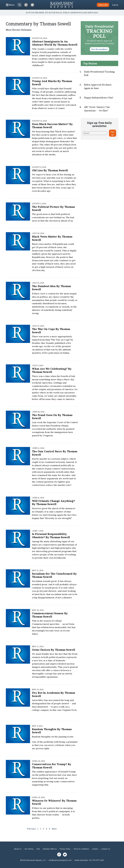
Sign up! (113, 133)
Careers (95, 849)
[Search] (19, 5)
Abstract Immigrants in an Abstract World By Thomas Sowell (55, 43)
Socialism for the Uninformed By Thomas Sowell (54, 575)
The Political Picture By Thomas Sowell (53, 208)
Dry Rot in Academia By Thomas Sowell (54, 694)
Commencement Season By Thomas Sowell (50, 615)
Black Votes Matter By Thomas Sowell (52, 238)
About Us (18, 849)
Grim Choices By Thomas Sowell (54, 650)
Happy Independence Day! (99, 98)
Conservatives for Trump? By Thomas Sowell (52, 766)
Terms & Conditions (81, 849)
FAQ (38, 849)
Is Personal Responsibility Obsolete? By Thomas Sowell (51, 535)
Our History (29, 849)
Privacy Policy (65, 849)
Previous (31, 829)
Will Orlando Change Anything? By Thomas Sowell (53, 502)
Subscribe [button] (103, 5)
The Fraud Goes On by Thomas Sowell (52, 417)
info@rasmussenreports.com (60, 860)
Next (54, 829)
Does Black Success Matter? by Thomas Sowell (52, 126)
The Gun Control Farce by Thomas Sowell (55, 453)
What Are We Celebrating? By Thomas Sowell (52, 370)
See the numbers (99, 49)
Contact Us (106, 849)
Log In (115, 5)
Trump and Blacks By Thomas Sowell (52, 83)
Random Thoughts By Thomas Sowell (52, 731)
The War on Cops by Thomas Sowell (51, 331)
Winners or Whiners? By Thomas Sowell (54, 802)
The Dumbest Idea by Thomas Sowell (51, 288)
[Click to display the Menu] (10, 5)
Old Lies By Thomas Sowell (50, 170)
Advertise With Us (50, 849)
